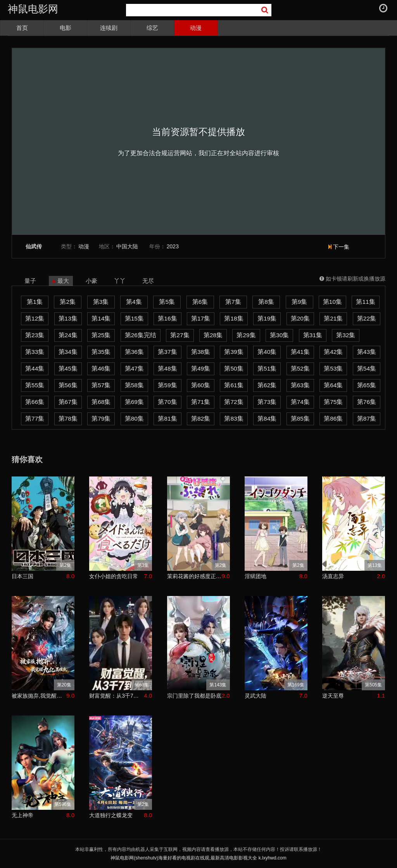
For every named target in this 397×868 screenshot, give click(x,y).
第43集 (367, 352)
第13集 (68, 318)
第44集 (35, 368)
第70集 (167, 402)
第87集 (367, 418)
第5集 (167, 302)
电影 (66, 28)
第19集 (267, 318)
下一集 (339, 247)
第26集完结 (141, 335)
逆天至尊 (333, 696)
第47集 (134, 368)
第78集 (68, 418)
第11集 (365, 302)
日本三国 (22, 576)
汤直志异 (333, 576)
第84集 (267, 418)
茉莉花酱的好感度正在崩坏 (194, 576)
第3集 (101, 302)
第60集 (201, 385)
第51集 (267, 368)
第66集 (35, 402)
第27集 (180, 335)
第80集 (134, 418)
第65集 (367, 385)
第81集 (167, 418)
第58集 (134, 385)
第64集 (333, 385)
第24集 (68, 335)
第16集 (167, 318)
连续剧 (109, 28)
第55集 (35, 385)
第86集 (333, 418)
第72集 (234, 402)
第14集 (101, 318)
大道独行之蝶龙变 (111, 815)
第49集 (201, 368)
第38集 (201, 352)
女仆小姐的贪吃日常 (114, 576)
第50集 (234, 368)
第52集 (300, 368)
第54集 (367, 368)
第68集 (101, 402)
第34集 (68, 352)
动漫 (196, 28)
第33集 (35, 352)
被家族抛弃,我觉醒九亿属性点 (39, 696)
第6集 (200, 302)
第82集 (201, 418)
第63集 (300, 385)
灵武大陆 (255, 696)
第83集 (234, 418)
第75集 (333, 402)
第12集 (35, 318)
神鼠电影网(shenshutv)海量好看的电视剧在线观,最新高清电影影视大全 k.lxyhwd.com (198, 858)
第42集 (333, 352)
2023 (173, 246)
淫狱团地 (255, 576)
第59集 (167, 385)
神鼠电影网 (33, 9)
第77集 (35, 418)
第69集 (134, 402)
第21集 (333, 318)
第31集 (313, 335)
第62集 (267, 385)
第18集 (234, 318)
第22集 (367, 318)
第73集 (267, 402)
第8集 (266, 302)
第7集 (233, 302)
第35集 (101, 352)
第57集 (101, 385)
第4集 (134, 302)
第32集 (346, 335)
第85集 (300, 418)
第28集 (213, 335)
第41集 (300, 352)
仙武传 (34, 247)
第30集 (279, 335)
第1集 (35, 302)
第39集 (234, 352)
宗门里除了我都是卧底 (194, 696)
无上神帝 (22, 815)
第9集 (299, 302)
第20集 (300, 318)
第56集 (68, 385)
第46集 (101, 368)
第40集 (267, 352)
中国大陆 (127, 246)
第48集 (167, 368)
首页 (22, 28)
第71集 (201, 402)
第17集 (201, 318)
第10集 (332, 302)
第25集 (101, 335)
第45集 (68, 368)
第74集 (300, 402)
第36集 (134, 352)
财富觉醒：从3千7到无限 (117, 696)
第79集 (101, 418)
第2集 (68, 302)
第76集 (367, 402)
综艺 (152, 28)
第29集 (246, 335)
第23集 (35, 335)
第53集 (333, 368)
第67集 (68, 402)
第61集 (234, 385)
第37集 (167, 352)
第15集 (134, 318)
